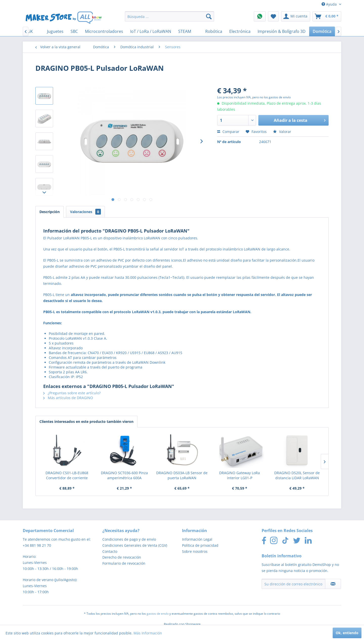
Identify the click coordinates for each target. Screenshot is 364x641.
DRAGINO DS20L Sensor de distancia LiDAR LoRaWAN (297, 475)
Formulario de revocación (124, 563)
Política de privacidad (200, 545)
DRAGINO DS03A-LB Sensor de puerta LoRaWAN (182, 475)
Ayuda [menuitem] (330, 4)
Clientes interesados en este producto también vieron (86, 421)
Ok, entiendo (347, 633)
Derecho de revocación (122, 557)
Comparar (228, 132)
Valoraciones (85, 212)
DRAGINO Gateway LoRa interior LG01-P (240, 475)
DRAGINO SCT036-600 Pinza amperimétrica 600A (124, 475)
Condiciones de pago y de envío (129, 539)
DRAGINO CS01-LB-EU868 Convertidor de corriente (67, 475)
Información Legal (197, 539)
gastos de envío (158, 614)
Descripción (50, 212)
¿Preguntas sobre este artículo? (72, 393)
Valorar (282, 132)
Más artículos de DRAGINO (68, 398)
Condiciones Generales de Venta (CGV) (135, 545)
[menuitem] (169, 16)
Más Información (148, 633)
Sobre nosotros (195, 551)
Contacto (110, 551)
